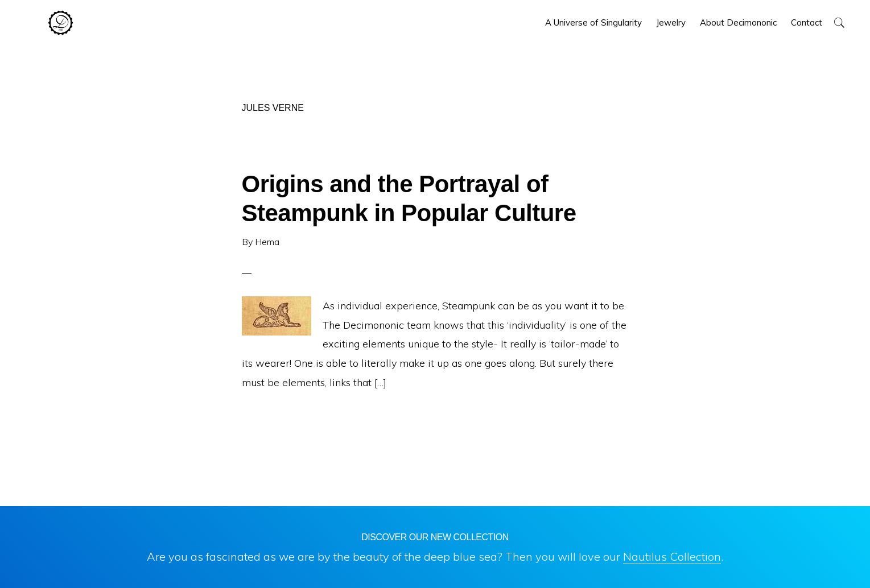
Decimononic (61, 23)
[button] (839, 22)
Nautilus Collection (672, 556)
